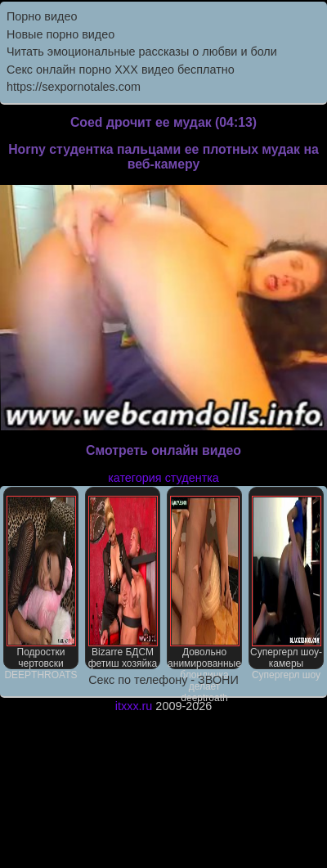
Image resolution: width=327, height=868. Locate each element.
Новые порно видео (60, 34)
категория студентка (163, 478)
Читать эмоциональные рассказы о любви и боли (142, 52)
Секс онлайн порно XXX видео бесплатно (121, 70)
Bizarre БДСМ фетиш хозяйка (123, 582)
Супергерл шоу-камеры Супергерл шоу (286, 582)
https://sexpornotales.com (74, 87)
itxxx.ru (134, 706)
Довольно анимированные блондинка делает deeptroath (204, 582)
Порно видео (42, 16)
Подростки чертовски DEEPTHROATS (40, 582)
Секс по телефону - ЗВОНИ (163, 680)
